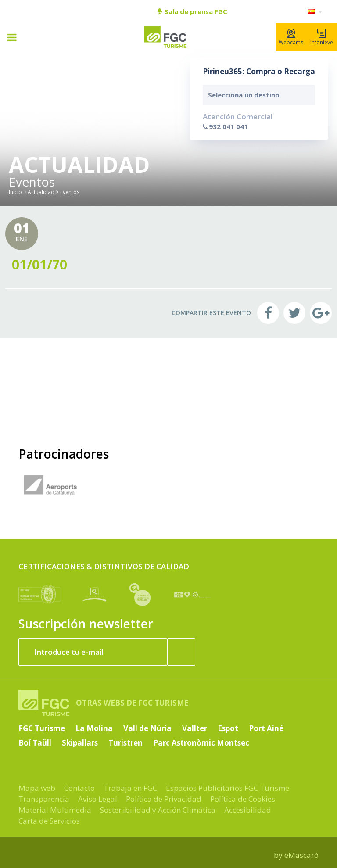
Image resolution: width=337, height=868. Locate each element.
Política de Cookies (243, 799)
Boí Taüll (35, 743)
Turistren (125, 743)
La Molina (94, 728)
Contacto (79, 788)
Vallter (195, 728)
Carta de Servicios (49, 821)
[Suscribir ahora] (181, 652)
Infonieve (322, 37)
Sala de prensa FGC (192, 11)
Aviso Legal (98, 799)
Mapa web (37, 788)
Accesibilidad (248, 810)
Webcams (291, 37)
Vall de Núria (147, 728)
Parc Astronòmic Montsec (201, 743)
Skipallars (80, 743)
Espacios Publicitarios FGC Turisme (228, 788)
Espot (228, 728)
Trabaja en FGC (130, 788)
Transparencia (44, 799)
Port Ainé (266, 728)
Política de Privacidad (164, 799)
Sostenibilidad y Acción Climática (158, 810)
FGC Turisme (42, 728)
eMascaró (301, 855)
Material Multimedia (55, 810)
